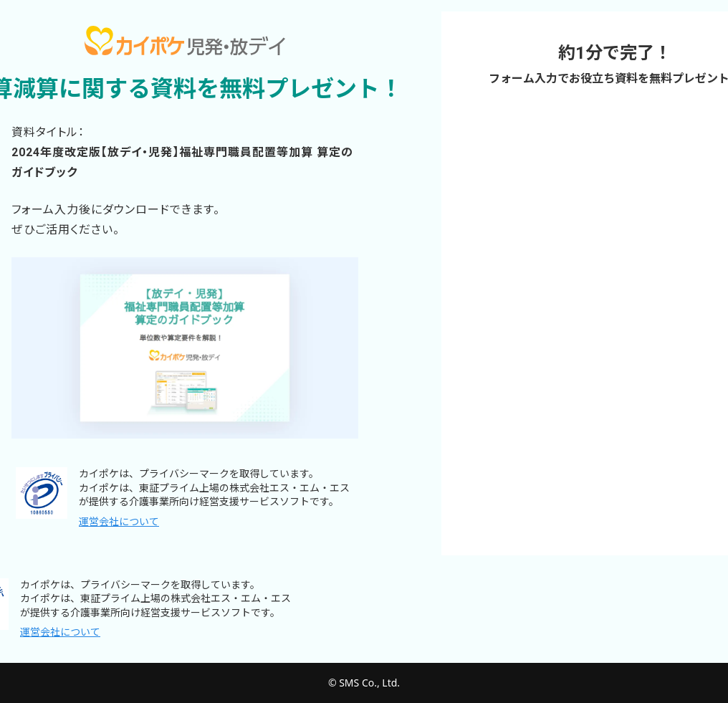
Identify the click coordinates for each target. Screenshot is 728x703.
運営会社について (119, 522)
